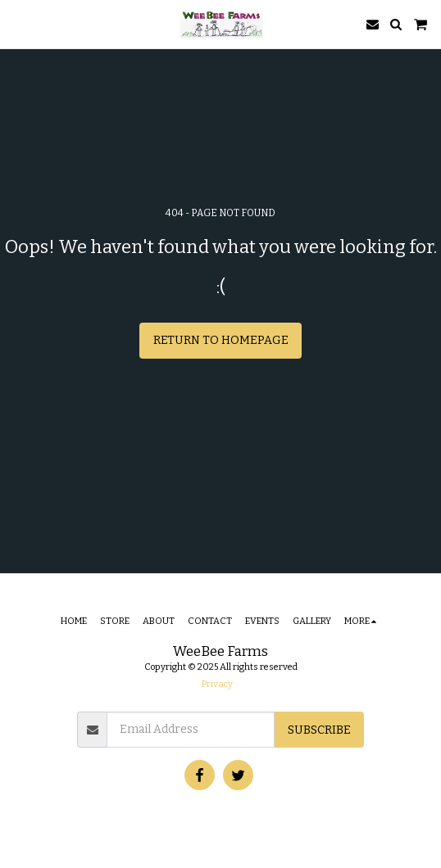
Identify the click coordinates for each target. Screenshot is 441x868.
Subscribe (319, 730)
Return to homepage (221, 340)
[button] (18, 24)
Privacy (217, 684)
